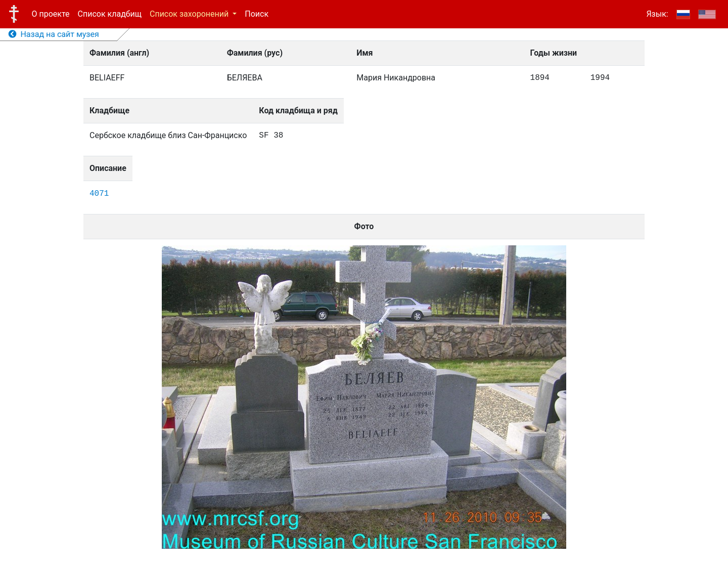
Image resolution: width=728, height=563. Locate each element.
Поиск (257, 14)
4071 (99, 194)
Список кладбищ (110, 14)
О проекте (51, 14)
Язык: (657, 14)
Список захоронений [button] (190, 14)
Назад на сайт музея (54, 34)
